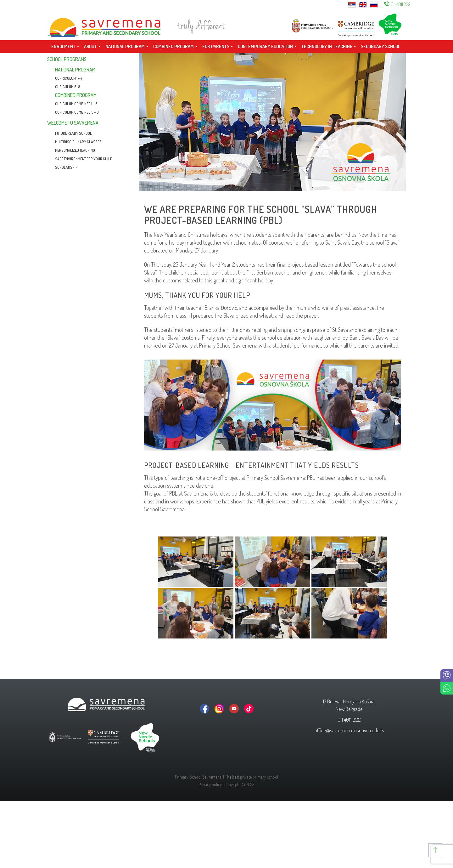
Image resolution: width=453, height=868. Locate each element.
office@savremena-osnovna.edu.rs (349, 730)
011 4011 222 (401, 4)
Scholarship (66, 167)
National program (75, 70)
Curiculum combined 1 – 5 (76, 104)
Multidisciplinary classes (78, 142)
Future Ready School (73, 133)
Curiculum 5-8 (68, 87)
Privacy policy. (210, 784)
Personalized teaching (75, 150)
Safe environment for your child (84, 159)
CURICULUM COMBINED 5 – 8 (77, 112)
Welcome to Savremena (73, 123)
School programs (67, 59)
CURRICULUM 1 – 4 (69, 78)
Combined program (76, 95)
